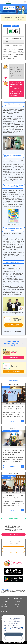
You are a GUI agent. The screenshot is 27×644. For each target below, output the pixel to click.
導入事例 (4, 604)
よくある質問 (4, 607)
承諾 (14, 634)
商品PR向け (17, 607)
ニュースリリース (5, 611)
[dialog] (13, 629)
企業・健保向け (17, 602)
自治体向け (17, 604)
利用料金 (4, 609)
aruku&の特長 (5, 602)
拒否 (14, 638)
